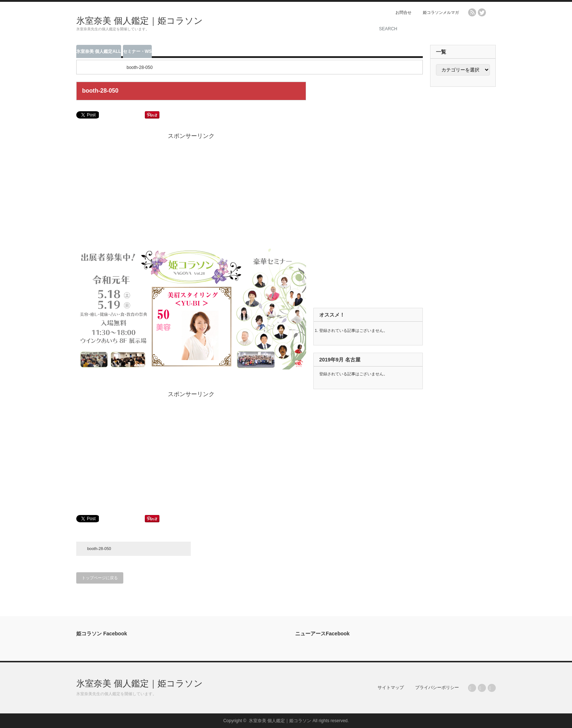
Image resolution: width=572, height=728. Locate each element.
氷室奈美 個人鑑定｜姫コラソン (140, 21)
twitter (482, 12)
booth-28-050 (99, 549)
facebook (492, 12)
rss (472, 12)
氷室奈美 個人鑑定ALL (99, 51)
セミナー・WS (137, 51)
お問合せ (403, 12)
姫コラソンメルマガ (441, 12)
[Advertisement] (279, 24)
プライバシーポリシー (437, 688)
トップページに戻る (100, 578)
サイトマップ (391, 688)
